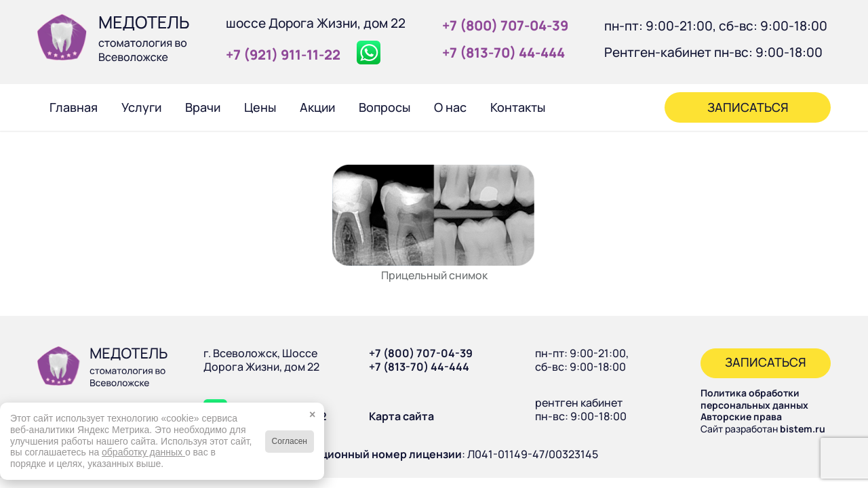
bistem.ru (803, 429)
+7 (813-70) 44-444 (419, 367)
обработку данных (143, 452)
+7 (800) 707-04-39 (421, 353)
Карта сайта (401, 416)
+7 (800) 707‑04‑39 (505, 25)
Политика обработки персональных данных (754, 399)
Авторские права (741, 416)
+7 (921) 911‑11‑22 (283, 55)
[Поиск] (575, 107)
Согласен (290, 441)
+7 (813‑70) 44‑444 (504, 53)
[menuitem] (73, 107)
